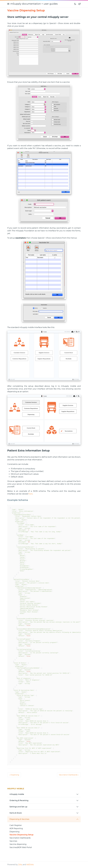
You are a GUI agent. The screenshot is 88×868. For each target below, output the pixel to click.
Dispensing (14, 832)
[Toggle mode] (75, 4)
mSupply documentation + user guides (34, 4)
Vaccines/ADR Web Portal (21, 847)
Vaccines (13, 841)
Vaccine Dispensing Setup (21, 835)
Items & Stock (16, 813)
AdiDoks (30, 865)
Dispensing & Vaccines (19, 819)
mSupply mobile (17, 794)
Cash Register (16, 825)
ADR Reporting (16, 828)
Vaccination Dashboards (20, 838)
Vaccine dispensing (18, 844)
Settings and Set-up (18, 807)
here (31, 494)
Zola (20, 865)
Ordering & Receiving (19, 800)
